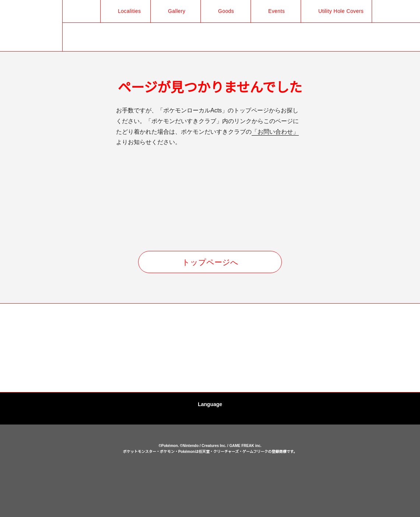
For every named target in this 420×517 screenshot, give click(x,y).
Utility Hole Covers (339, 11)
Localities (125, 11)
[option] (42, 348)
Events (273, 11)
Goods (222, 11)
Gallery (173, 11)
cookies (211, 485)
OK (210, 500)
